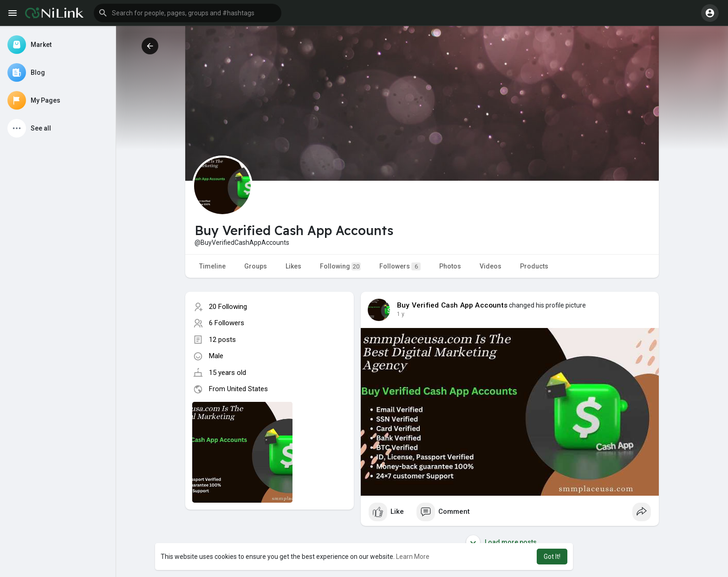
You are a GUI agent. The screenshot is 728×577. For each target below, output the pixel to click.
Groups (256, 266)
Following (340, 266)
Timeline (212, 266)
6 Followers (227, 323)
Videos (491, 266)
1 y (401, 314)
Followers (400, 266)
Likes (293, 266)
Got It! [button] (552, 557)
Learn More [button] (413, 557)
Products (534, 266)
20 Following (228, 307)
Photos (450, 266)
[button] (188, 13)
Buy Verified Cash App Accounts (452, 305)
